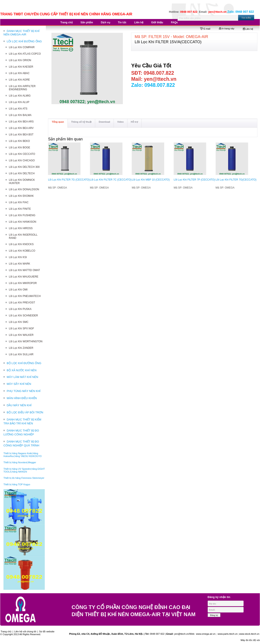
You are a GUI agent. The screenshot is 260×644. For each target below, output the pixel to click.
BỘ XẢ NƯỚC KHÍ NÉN (22, 370)
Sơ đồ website (47, 631)
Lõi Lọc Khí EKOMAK (21, 196)
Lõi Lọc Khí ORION (20, 60)
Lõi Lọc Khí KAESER (21, 67)
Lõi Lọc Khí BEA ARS (21, 122)
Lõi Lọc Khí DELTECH (22, 173)
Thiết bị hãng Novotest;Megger (20, 462)
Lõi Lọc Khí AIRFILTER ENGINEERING (22, 88)
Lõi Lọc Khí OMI (18, 290)
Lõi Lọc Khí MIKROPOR (23, 283)
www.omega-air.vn (205, 634)
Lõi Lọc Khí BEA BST (21, 135)
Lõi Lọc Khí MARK (19, 264)
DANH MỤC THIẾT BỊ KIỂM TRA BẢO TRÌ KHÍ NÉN (22, 421)
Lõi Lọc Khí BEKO (19, 141)
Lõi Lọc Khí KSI (18, 257)
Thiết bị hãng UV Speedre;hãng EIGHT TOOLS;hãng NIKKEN (24, 470)
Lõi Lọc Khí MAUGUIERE (24, 277)
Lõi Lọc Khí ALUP (19, 102)
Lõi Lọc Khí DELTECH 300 (24, 167)
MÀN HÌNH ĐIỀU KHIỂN (22, 398)
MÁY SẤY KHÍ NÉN (19, 384)
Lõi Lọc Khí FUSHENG (22, 215)
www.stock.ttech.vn (249, 634)
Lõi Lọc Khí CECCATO (22, 154)
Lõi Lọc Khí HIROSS (21, 228)
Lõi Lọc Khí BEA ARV (21, 128)
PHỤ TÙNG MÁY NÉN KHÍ (24, 391)
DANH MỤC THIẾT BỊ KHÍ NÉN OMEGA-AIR (21, 33)
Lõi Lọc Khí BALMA (20, 115)
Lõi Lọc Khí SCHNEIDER (23, 316)
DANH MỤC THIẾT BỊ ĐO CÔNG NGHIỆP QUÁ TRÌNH (21, 443)
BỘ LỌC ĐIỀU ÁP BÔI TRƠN (25, 412)
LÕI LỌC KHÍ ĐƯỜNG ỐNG (24, 41)
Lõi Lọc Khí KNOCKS (21, 244)
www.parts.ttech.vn (228, 634)
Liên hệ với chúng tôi (25, 631)
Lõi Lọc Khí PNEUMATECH (25, 296)
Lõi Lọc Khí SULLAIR (21, 354)
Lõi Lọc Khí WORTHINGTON (26, 341)
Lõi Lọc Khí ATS (18, 109)
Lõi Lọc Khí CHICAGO (22, 160)
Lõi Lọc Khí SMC (19, 322)
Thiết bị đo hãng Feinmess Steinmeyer (24, 478)
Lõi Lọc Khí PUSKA (20, 309)
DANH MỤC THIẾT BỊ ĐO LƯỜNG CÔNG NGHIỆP (21, 432)
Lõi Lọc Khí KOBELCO (22, 251)
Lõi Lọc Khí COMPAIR (22, 47)
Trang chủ (6, 631)
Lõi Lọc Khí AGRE (19, 80)
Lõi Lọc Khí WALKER (21, 335)
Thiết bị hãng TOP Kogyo (17, 484)
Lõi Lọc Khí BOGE (19, 148)
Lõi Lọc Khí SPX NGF (21, 328)
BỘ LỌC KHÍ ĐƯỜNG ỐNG (24, 363)
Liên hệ (248, 29)
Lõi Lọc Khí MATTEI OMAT (24, 270)
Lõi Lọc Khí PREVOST (22, 303)
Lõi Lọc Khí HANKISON (22, 222)
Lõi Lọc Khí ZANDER (21, 348)
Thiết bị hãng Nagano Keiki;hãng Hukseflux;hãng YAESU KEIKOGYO (22, 455)
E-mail (205, 29)
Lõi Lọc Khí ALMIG (20, 96)
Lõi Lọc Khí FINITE (20, 209)
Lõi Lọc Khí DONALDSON (24, 189)
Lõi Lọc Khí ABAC (19, 73)
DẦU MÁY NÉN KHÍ (19, 405)
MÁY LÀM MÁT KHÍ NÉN (22, 377)
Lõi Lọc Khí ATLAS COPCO (25, 54)
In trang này (227, 29)
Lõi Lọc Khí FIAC (19, 202)
